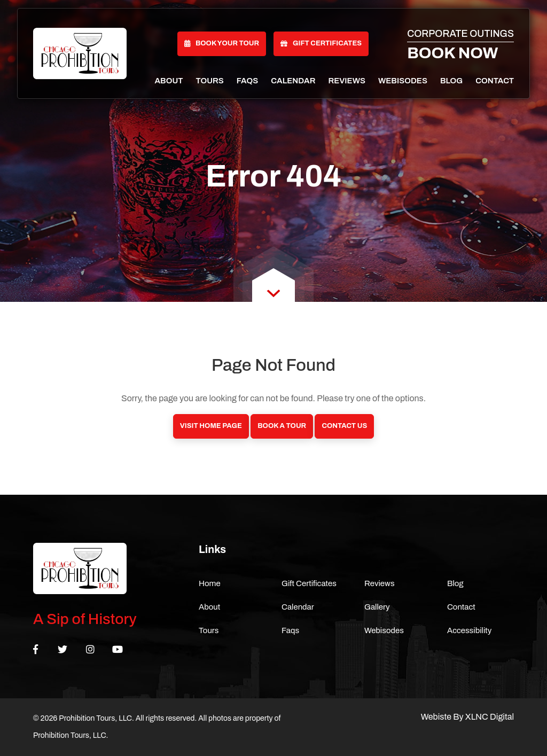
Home (210, 583)
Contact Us (344, 426)
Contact (495, 81)
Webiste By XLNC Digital (467, 717)
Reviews (347, 81)
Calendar (293, 81)
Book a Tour (282, 426)
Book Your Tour (222, 43)
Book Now (452, 53)
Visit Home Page (211, 426)
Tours (210, 81)
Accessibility (469, 630)
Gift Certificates (321, 43)
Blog (451, 81)
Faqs (247, 81)
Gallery (377, 607)
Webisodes (403, 81)
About (169, 81)
